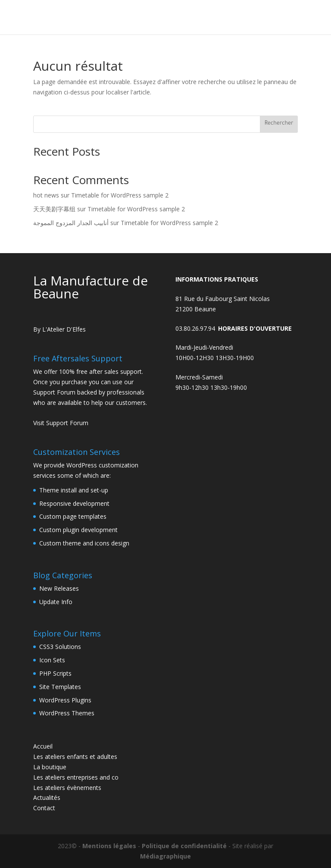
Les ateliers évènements (67, 788)
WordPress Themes (67, 713)
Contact (44, 808)
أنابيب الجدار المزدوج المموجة (71, 223)
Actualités (47, 797)
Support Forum (54, 392)
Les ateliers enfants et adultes (75, 757)
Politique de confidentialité (184, 846)
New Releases (59, 588)
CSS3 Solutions (60, 647)
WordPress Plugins (65, 700)
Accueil (43, 746)
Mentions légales (109, 846)
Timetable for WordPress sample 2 (120, 195)
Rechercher (279, 124)
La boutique (50, 767)
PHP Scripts (55, 673)
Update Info (56, 602)
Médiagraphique (165, 856)
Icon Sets (52, 660)
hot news (46, 195)
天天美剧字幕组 (54, 209)
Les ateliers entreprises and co (76, 777)
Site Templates (60, 687)
